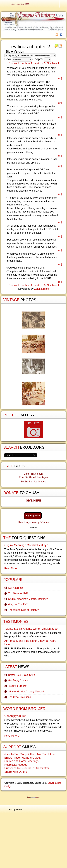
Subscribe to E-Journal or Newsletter (27, 768)
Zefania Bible (41, 289)
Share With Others (16, 772)
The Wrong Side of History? (23, 610)
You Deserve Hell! (18, 593)
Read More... (12, 568)
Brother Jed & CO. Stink (21, 675)
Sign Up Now (33, 516)
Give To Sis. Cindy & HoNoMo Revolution (29, 754)
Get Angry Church (18, 680)
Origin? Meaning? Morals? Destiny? (26, 545)
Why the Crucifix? (18, 604)
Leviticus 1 (26, 63)
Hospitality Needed (16, 765)
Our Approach (16, 588)
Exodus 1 (14, 63)
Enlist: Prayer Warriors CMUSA (23, 758)
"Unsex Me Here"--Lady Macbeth (26, 692)
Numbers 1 (53, 63)
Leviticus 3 (40, 63)
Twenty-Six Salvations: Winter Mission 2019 (31, 629)
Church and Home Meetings (21, 761)
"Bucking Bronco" (18, 686)
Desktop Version (15, 809)
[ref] (60, 78)
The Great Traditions (19, 697)
